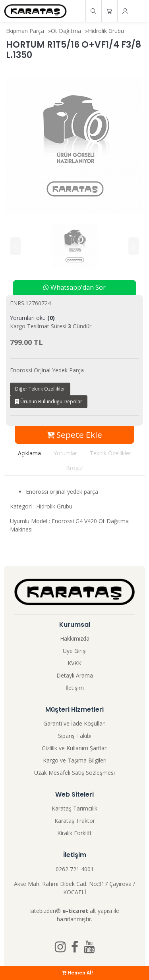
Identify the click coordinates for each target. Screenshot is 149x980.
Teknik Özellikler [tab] (110, 453)
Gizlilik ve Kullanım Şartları (75, 748)
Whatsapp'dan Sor (74, 287)
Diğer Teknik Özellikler (40, 389)
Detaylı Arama (75, 675)
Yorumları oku (32, 318)
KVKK (74, 663)
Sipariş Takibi (75, 736)
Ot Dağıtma (66, 31)
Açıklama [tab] (29, 453)
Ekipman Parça (25, 31)
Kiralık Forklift (74, 833)
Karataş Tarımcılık (74, 808)
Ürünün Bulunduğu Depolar (49, 401)
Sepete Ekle (74, 435)
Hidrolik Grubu (106, 31)
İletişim (75, 688)
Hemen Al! (77, 973)
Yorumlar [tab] (65, 453)
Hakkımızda (75, 638)
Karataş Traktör (75, 821)
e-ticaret (75, 911)
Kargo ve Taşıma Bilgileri (75, 760)
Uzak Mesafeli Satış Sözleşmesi (74, 773)
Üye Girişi (75, 651)
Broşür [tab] (75, 468)
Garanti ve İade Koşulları (74, 723)
